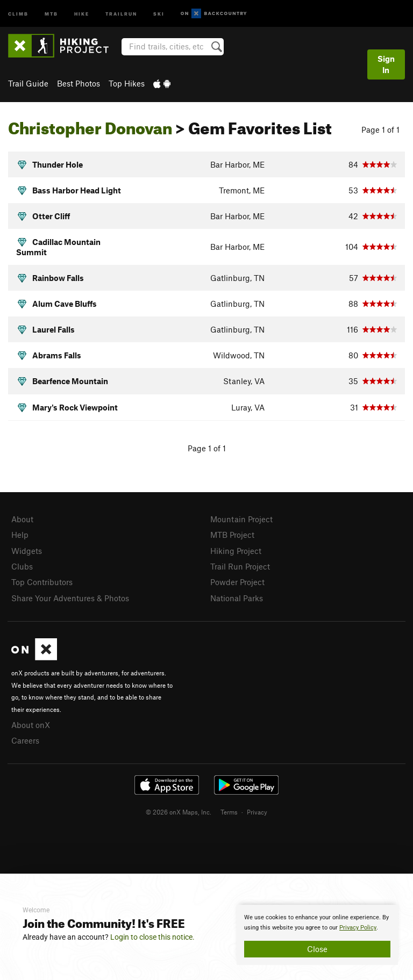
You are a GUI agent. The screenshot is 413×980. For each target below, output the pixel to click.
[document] (317, 935)
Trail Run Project (240, 566)
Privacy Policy (358, 928)
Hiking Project (236, 551)
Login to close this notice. (152, 937)
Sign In (386, 64)
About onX (31, 725)
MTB (51, 13)
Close (317, 949)
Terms (229, 812)
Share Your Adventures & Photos (70, 598)
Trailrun (121, 13)
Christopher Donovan (90, 125)
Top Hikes (127, 83)
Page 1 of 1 (380, 129)
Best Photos (79, 83)
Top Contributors (42, 582)
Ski (159, 13)
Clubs (22, 566)
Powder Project (237, 582)
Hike (82, 13)
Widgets (27, 551)
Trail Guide (28, 83)
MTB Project (232, 535)
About (22, 519)
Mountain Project (241, 519)
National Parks (237, 598)
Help (20, 535)
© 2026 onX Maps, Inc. (179, 812)
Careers (25, 740)
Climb (18, 13)
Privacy (257, 812)
